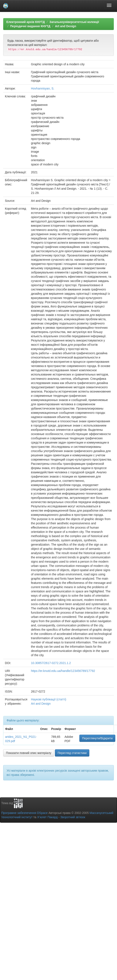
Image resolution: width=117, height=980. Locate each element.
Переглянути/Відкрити (97, 738)
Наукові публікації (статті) (49, 699)
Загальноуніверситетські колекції (74, 22)
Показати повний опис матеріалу (29, 753)
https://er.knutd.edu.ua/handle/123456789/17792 (63, 671)
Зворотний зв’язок (73, 817)
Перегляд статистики (72, 753)
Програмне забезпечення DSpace (24, 813)
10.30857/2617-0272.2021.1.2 (51, 663)
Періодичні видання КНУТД (30, 26)
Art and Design (66, 26)
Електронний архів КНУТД (26, 22)
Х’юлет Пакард (47, 817)
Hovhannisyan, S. (43, 88)
